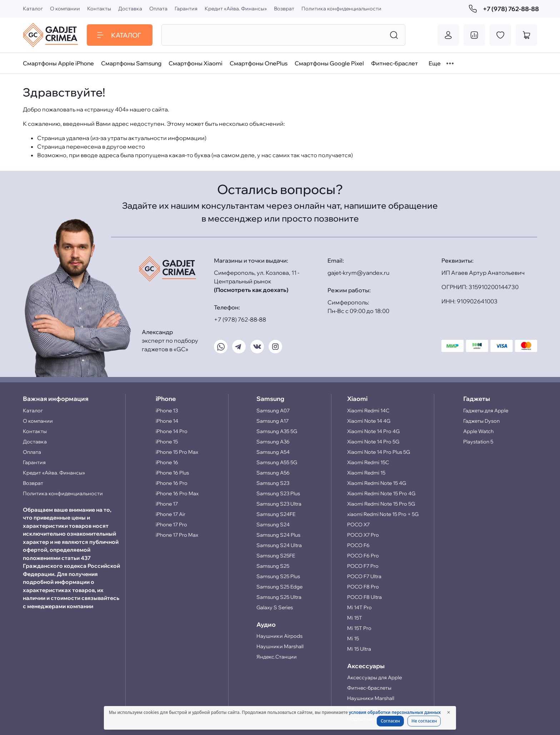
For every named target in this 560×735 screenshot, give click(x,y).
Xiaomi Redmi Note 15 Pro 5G (381, 504)
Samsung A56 (273, 473)
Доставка (130, 9)
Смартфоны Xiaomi (196, 63)
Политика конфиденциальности (341, 9)
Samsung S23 (273, 483)
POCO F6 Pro (363, 556)
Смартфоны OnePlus (259, 63)
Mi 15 (353, 639)
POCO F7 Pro (363, 566)
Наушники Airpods (279, 636)
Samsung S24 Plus (278, 535)
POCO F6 (358, 545)
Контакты (99, 9)
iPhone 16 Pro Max (177, 493)
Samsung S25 (273, 566)
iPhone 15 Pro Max (177, 452)
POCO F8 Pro (363, 587)
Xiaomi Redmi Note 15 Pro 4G (381, 493)
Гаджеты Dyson (481, 421)
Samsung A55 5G (277, 462)
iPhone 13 (167, 411)
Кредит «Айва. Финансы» (236, 9)
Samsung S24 (273, 525)
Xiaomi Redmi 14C (368, 411)
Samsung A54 (273, 452)
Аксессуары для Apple (374, 677)
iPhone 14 (167, 421)
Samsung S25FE (276, 556)
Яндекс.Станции (277, 657)
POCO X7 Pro (363, 535)
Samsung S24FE (276, 514)
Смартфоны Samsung (131, 63)
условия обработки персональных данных (395, 712)
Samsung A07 (273, 411)
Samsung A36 (273, 442)
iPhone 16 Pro (172, 483)
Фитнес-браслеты (369, 688)
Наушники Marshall (280, 646)
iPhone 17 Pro (171, 525)
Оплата (158, 9)
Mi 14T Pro (359, 607)
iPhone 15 (167, 442)
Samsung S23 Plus (278, 493)
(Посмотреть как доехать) (251, 290)
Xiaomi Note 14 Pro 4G (373, 431)
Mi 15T (355, 618)
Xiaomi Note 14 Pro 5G (373, 442)
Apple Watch (478, 431)
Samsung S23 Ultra (279, 504)
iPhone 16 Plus (172, 473)
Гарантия (186, 9)
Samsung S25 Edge (279, 587)
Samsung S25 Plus (278, 576)
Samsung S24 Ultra (279, 545)
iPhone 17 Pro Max (177, 535)
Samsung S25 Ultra (279, 597)
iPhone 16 (167, 462)
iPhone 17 (167, 504)
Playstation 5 (478, 442)
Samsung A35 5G (277, 431)
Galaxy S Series (275, 607)
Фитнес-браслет (394, 63)
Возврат (284, 9)
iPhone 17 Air (171, 514)
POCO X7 (358, 525)
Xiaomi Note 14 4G (369, 421)
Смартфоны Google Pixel (329, 63)
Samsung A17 (272, 421)
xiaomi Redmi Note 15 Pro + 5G (383, 514)
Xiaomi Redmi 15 (366, 473)
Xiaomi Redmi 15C (368, 462)
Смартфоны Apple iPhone (58, 63)
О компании (65, 9)
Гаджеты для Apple (486, 411)
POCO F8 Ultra (364, 597)
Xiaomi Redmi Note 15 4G (377, 483)
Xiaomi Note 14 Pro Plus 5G (379, 452)
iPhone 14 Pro (172, 431)
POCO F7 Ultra (364, 576)
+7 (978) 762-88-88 (503, 9)
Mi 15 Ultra (359, 649)
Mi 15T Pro (359, 628)
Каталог (33, 9)
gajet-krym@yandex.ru (358, 273)
